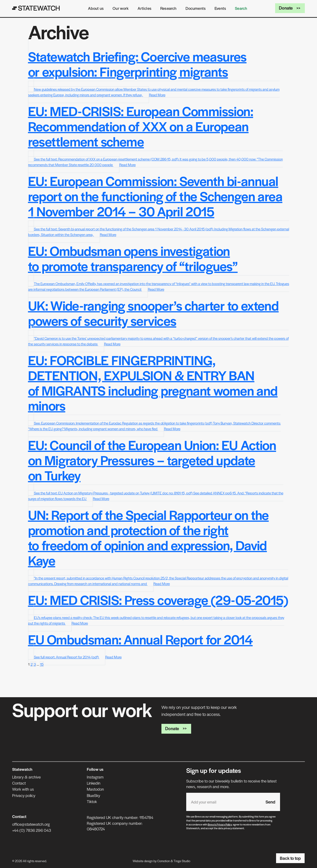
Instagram (95, 777)
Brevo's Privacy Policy (220, 824)
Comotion (164, 861)
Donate (290, 8)
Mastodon (95, 789)
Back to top (290, 858)
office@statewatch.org (31, 824)
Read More (157, 95)
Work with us (23, 789)
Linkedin (94, 783)
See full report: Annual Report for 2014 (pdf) (67, 657)
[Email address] (224, 802)
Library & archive (26, 777)
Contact (19, 783)
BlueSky (93, 795)
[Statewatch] (36, 8)
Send (270, 802)
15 (42, 664)
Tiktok (92, 801)
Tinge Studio (182, 861)
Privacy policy (24, 795)
